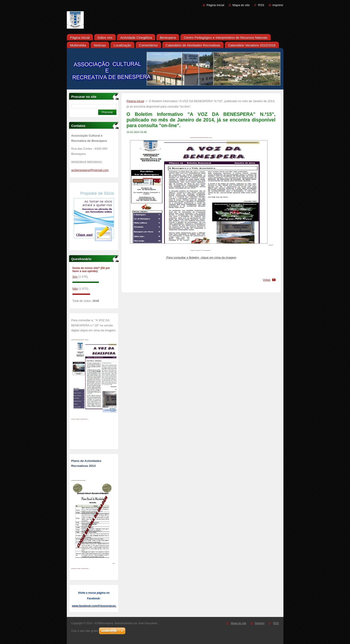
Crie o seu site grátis (85, 631)
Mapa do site (241, 5)
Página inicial (215, 5)
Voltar (267, 280)
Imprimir (278, 5)
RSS (261, 5)
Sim (75, 277)
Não (75, 289)
